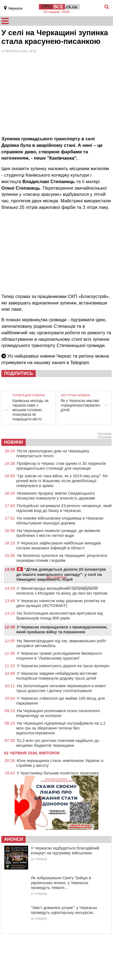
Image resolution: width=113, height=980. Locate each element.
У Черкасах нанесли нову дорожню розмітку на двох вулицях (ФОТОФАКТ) (61, 603)
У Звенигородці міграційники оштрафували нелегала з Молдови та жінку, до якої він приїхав (62, 591)
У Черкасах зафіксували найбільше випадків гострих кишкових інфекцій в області (59, 545)
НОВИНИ (14, 442)
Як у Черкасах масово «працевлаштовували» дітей (81, 405)
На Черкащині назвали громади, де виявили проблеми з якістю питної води (58, 533)
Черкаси (15, 8)
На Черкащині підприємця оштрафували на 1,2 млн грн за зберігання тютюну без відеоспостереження (61, 728)
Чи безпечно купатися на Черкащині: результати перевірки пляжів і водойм (62, 558)
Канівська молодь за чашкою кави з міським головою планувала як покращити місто (30, 410)
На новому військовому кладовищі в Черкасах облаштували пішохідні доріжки (60, 520)
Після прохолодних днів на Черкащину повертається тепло (53, 453)
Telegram (80, 363)
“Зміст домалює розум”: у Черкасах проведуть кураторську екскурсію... (64, 910)
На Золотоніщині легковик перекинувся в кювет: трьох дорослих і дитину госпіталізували (62, 688)
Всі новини (57, 577)
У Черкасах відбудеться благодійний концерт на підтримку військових (65, 850)
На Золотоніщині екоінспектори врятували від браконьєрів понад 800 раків (59, 616)
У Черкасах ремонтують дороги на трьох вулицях (63, 666)
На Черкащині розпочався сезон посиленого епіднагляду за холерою (58, 713)
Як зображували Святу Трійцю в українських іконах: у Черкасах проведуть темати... (61, 883)
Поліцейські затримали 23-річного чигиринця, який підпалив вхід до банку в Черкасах (64, 508)
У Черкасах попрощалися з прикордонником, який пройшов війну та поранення (62, 629)
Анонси (14, 839)
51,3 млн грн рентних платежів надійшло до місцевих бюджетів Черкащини (58, 743)
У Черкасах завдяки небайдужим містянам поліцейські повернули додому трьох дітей (57, 676)
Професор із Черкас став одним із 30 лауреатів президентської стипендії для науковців (61, 466)
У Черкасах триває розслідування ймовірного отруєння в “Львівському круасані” (59, 656)
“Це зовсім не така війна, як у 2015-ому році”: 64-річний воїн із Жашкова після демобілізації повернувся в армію (62, 481)
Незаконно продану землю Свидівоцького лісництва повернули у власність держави (56, 496)
